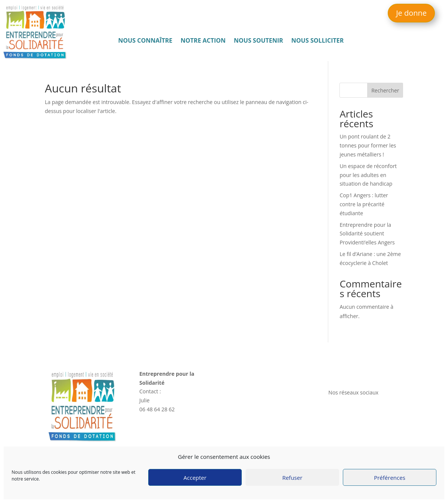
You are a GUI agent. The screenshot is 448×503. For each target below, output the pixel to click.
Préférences (390, 478)
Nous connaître (145, 41)
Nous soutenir (259, 41)
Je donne (411, 13)
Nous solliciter (317, 41)
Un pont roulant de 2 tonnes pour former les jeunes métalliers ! (368, 145)
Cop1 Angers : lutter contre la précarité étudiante (364, 204)
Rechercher (385, 90)
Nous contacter (348, 374)
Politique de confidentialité (361, 445)
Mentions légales (349, 436)
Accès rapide (250, 374)
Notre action (203, 41)
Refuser (292, 478)
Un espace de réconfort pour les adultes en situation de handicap (368, 175)
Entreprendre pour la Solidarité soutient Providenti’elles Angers (367, 234)
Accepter (195, 478)
